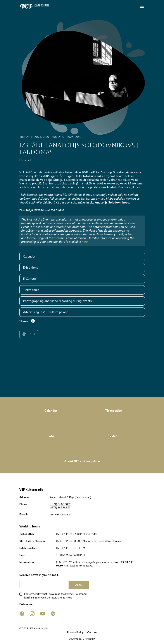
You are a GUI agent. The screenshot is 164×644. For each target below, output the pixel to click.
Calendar (29, 257)
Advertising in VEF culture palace (46, 312)
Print (29, 334)
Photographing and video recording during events (57, 301)
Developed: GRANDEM (82, 639)
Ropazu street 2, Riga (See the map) (70, 497)
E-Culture (29, 279)
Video (113, 436)
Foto (51, 436)
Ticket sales (31, 290)
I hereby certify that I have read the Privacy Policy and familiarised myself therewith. (55, 596)
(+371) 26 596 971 (60, 507)
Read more (66, 597)
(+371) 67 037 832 (60, 504)
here (85, 242)
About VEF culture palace (82, 461)
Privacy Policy (75, 632)
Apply (79, 585)
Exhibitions (31, 268)
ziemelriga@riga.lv (60, 514)
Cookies (92, 632)
